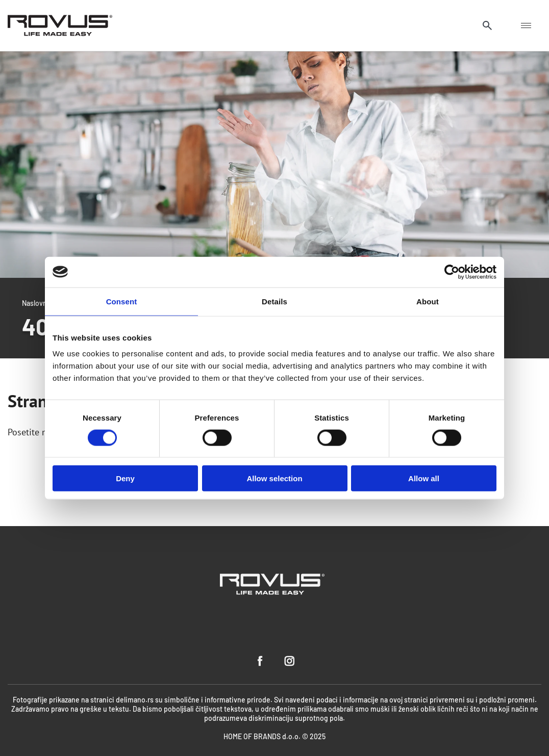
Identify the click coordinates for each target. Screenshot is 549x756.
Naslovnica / (41, 303)
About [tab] (428, 301)
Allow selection (274, 478)
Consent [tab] (122, 301)
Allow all (424, 478)
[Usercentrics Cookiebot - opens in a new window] (452, 272)
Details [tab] (274, 301)
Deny (125, 478)
